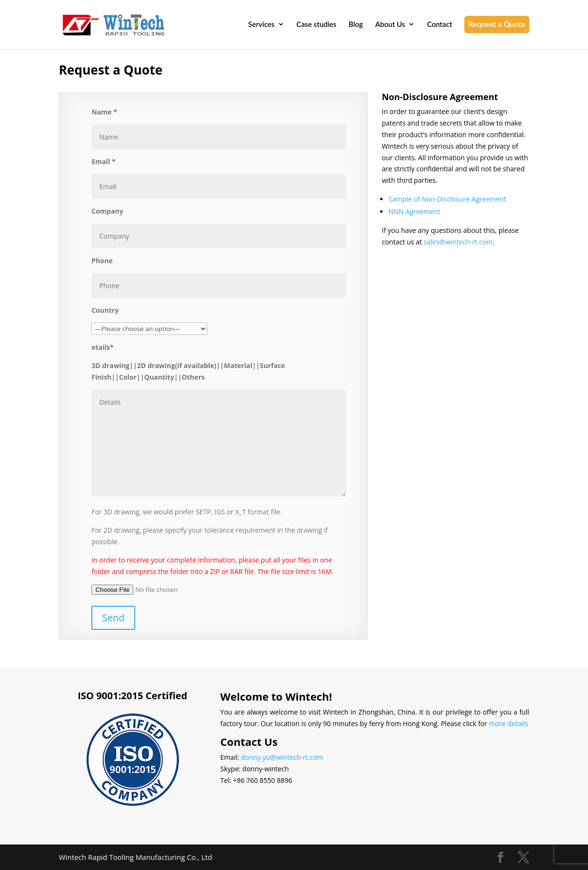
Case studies (316, 25)
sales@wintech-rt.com (458, 242)
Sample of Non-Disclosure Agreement (447, 199)
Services (262, 25)
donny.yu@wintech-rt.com (282, 757)
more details (509, 723)
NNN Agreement (414, 211)
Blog (356, 25)
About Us (390, 25)
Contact (439, 25)
